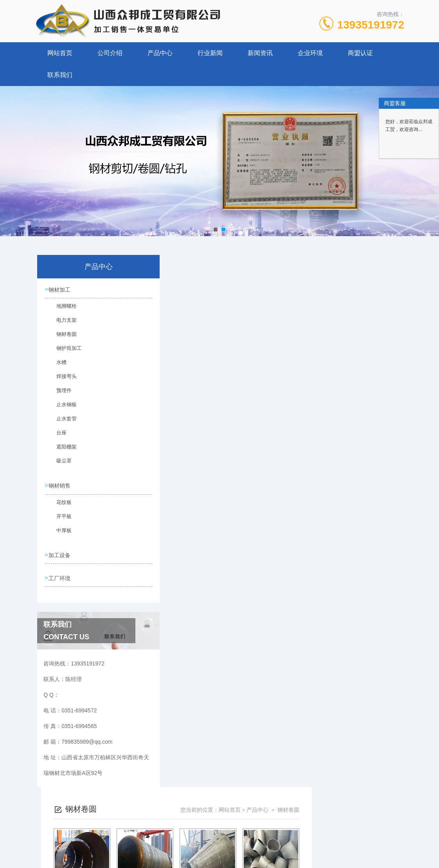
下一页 (291, 555)
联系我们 (60, 75)
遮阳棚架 (62, 450)
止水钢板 (62, 408)
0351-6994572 (142, 830)
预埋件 (59, 394)
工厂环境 (60, 575)
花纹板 (59, 505)
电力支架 (62, 324)
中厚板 (59, 533)
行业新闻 (210, 53)
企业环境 (310, 53)
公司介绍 (110, 53)
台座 (57, 436)
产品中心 (160, 53)
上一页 (246, 555)
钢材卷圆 (62, 338)
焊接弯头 (62, 380)
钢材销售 (60, 484)
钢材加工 (60, 289)
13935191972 (371, 25)
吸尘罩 (59, 464)
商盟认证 (360, 53)
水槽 (57, 366)
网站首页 (60, 53)
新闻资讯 (260, 53)
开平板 (59, 519)
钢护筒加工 (64, 352)
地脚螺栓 (62, 310)
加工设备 (60, 553)
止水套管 (62, 422)
